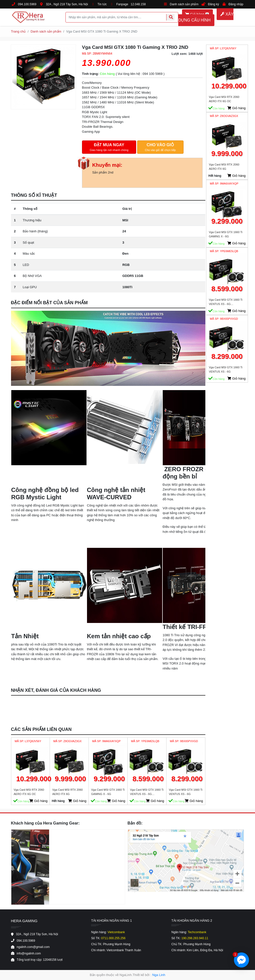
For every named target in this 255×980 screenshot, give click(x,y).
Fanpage (122, 4)
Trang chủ (18, 31)
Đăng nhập (236, 4)
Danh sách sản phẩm (184, 4)
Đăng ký (213, 4)
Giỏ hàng (38, 801)
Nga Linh (159, 975)
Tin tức (102, 4)
